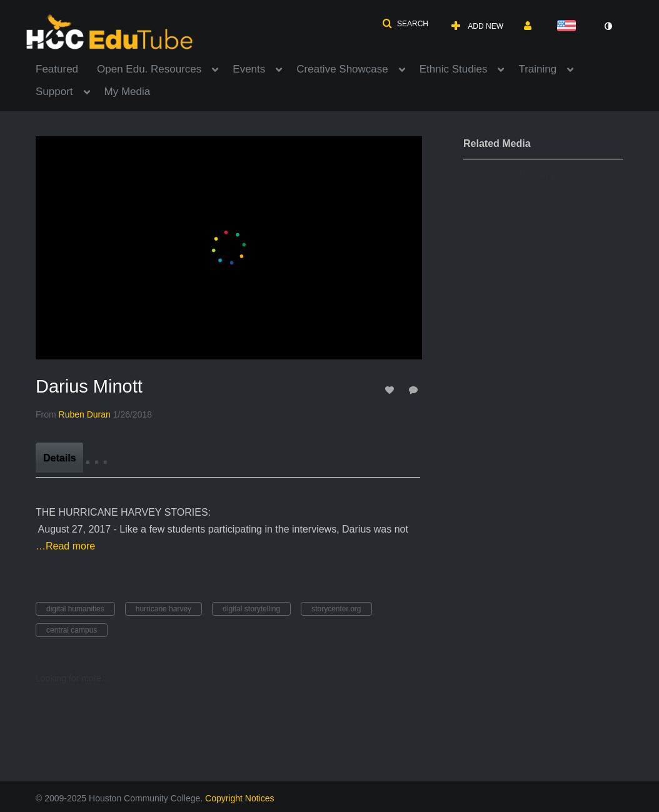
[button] (405, 24)
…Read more (65, 546)
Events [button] (249, 69)
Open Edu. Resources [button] (149, 69)
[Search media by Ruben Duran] (85, 414)
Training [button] (537, 69)
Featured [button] (57, 69)
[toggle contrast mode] (608, 26)
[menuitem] (66, 68)
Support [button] (54, 92)
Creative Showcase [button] (342, 69)
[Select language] (569, 27)
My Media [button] (128, 92)
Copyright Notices (240, 798)
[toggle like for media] (391, 390)
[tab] (59, 458)
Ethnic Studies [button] (454, 69)
